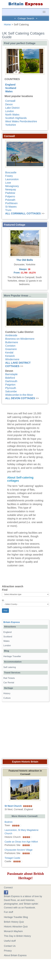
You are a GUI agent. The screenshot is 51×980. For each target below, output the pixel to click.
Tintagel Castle (12, 858)
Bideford (10, 378)
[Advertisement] (25, 729)
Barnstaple (11, 374)
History (7, 693)
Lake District (12, 108)
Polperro (10, 196)
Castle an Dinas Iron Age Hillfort (21, 842)
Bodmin (9, 822)
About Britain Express (15, 955)
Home (7, 24)
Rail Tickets (9, 678)
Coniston (10, 346)
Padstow (10, 193)
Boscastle (11, 172)
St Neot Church (13, 806)
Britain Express (12, 622)
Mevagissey (12, 186)
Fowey (9, 176)
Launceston (12, 179)
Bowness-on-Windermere (20, 339)
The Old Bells (25, 260)
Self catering (10, 667)
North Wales (12, 115)
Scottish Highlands (16, 118)
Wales (9, 91)
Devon (9, 104)
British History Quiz (14, 922)
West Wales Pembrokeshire (21, 121)
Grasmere (11, 349)
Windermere (12, 359)
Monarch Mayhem (13, 931)
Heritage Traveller (12, 656)
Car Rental (9, 683)
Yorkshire (11, 125)
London (10, 111)
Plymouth (11, 388)
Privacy (8, 951)
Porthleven (11, 203)
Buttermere (12, 342)
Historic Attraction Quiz (16, 927)
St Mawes (11, 207)
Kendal (9, 353)
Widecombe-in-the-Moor (19, 395)
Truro (8, 210)
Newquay (11, 189)
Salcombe (11, 391)
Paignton (10, 385)
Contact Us (10, 946)
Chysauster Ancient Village (19, 850)
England (10, 85)
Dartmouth (11, 381)
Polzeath (10, 200)
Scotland (11, 88)
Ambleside (11, 335)
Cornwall (10, 101)
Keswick (10, 356)
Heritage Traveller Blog (16, 917)
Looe (8, 183)
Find (5, 590)
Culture (7, 698)
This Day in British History (17, 936)
